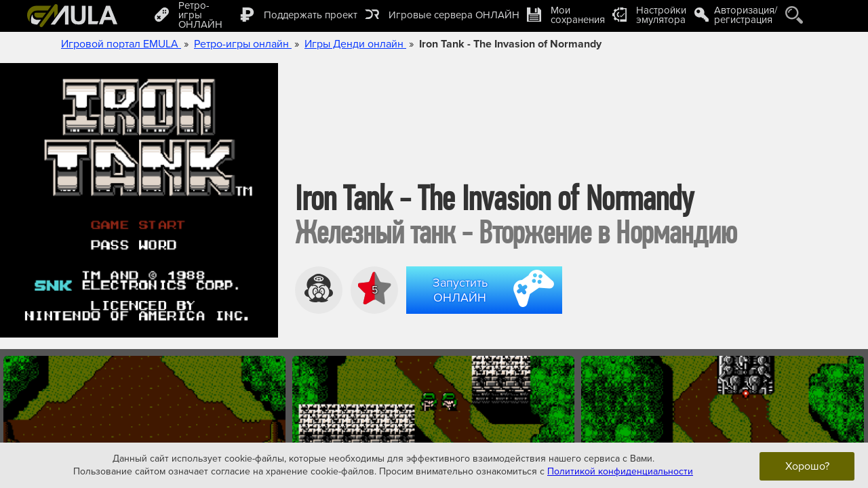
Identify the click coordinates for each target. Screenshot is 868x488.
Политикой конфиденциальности (620, 471)
